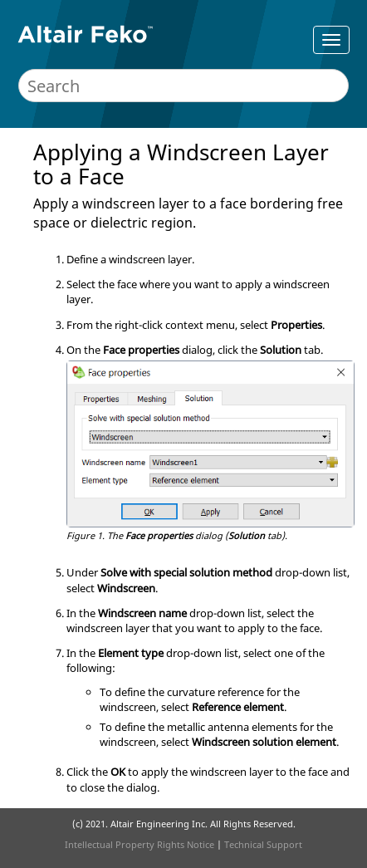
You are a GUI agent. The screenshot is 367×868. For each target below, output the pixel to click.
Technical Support (263, 844)
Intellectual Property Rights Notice (139, 844)
